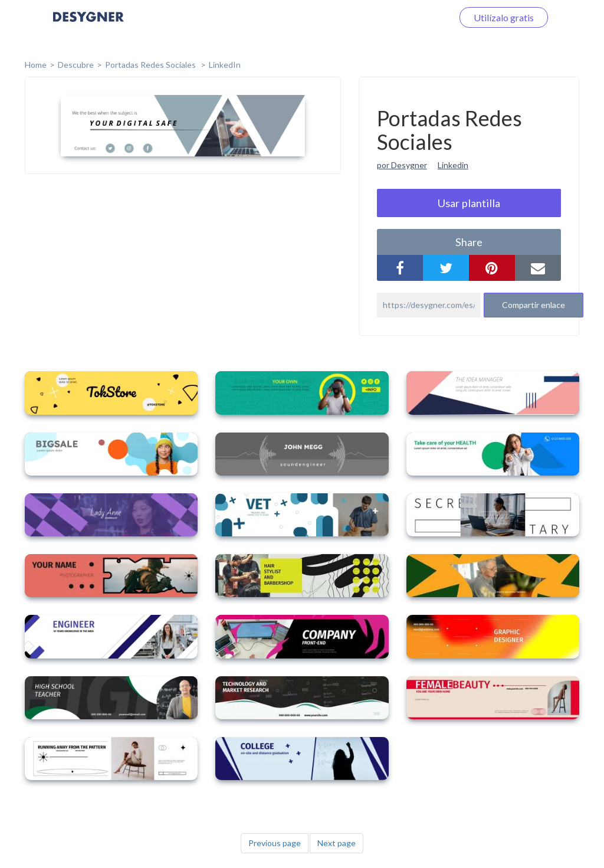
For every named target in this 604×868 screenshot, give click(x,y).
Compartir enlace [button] (534, 305)
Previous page (275, 843)
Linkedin (453, 165)
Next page (337, 843)
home (36, 65)
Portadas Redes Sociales (151, 65)
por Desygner (402, 165)
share (469, 242)
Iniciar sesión (412, 17)
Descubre (76, 65)
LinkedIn (225, 65)
